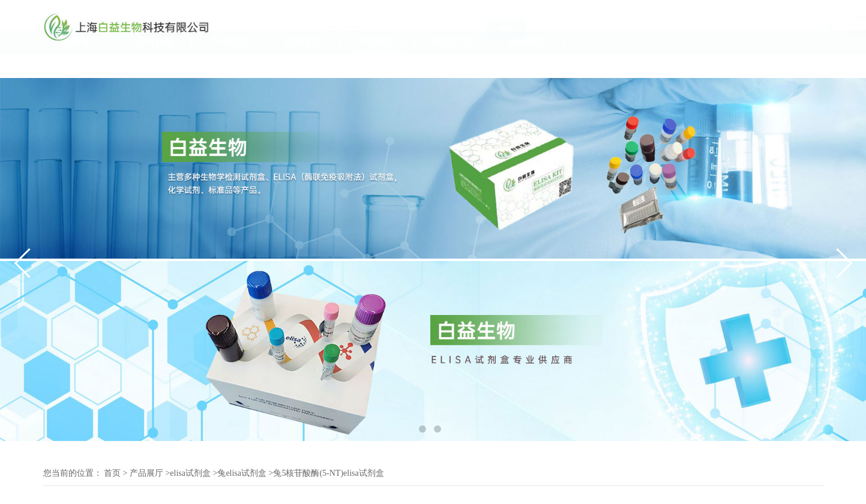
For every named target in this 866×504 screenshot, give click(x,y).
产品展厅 (378, 65)
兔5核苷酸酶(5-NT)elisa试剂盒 (328, 473)
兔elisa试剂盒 (242, 473)
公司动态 (229, 65)
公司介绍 (155, 65)
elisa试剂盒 (190, 473)
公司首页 (80, 65)
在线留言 (527, 65)
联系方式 (453, 65)
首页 (112, 473)
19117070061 (797, 33)
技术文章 (304, 65)
